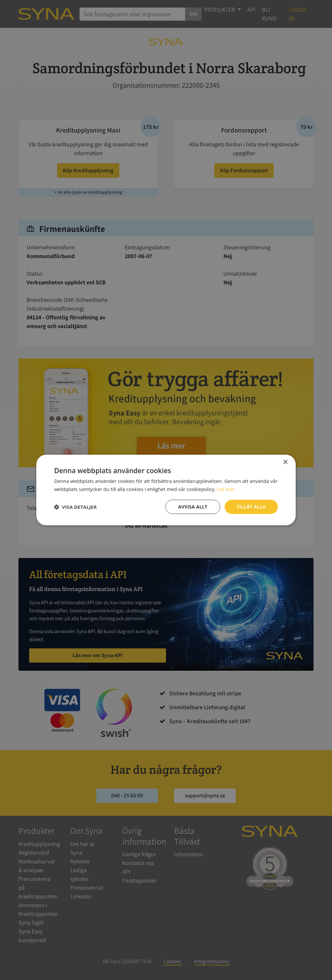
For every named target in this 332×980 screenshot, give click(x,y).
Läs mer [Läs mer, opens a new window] (226, 489)
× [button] (285, 462)
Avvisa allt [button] (192, 507)
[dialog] (166, 490)
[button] (75, 507)
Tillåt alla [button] (251, 507)
